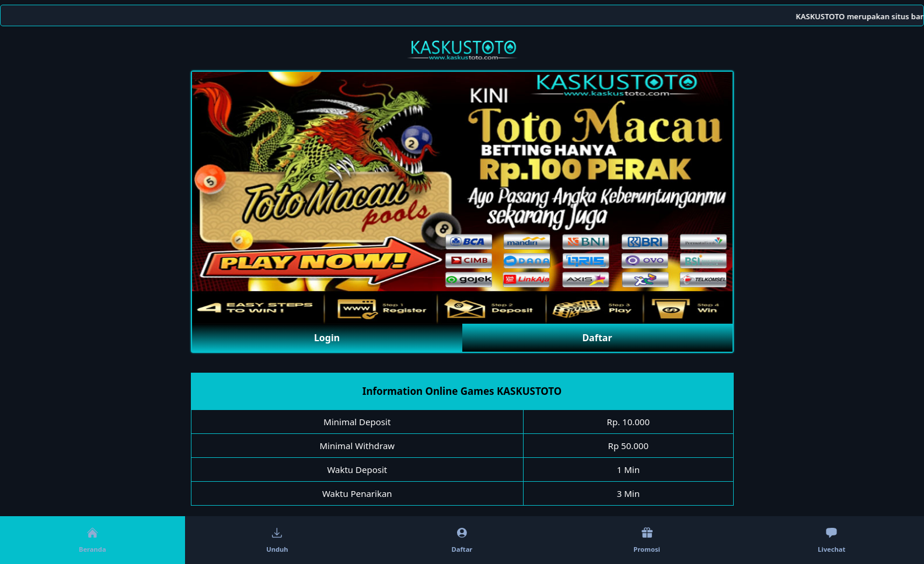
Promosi (647, 540)
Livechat (831, 540)
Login (327, 338)
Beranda (93, 540)
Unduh (277, 540)
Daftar (597, 338)
